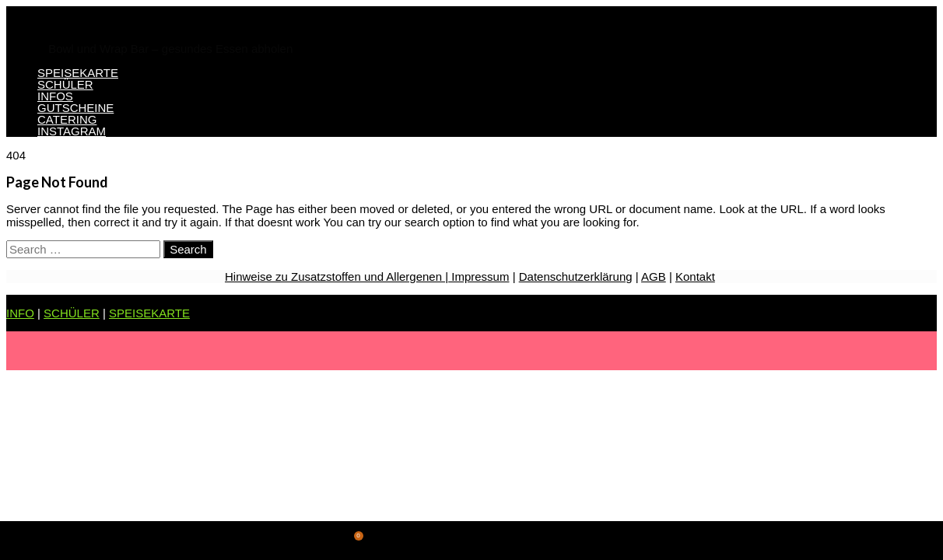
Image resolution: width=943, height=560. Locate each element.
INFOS (55, 96)
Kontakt (695, 276)
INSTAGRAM (72, 131)
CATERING (67, 119)
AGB (654, 276)
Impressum (479, 276)
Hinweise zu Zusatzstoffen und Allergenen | (337, 276)
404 (16, 155)
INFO (20, 313)
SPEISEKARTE (78, 73)
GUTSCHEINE (75, 108)
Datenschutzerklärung (576, 276)
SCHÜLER (65, 84)
